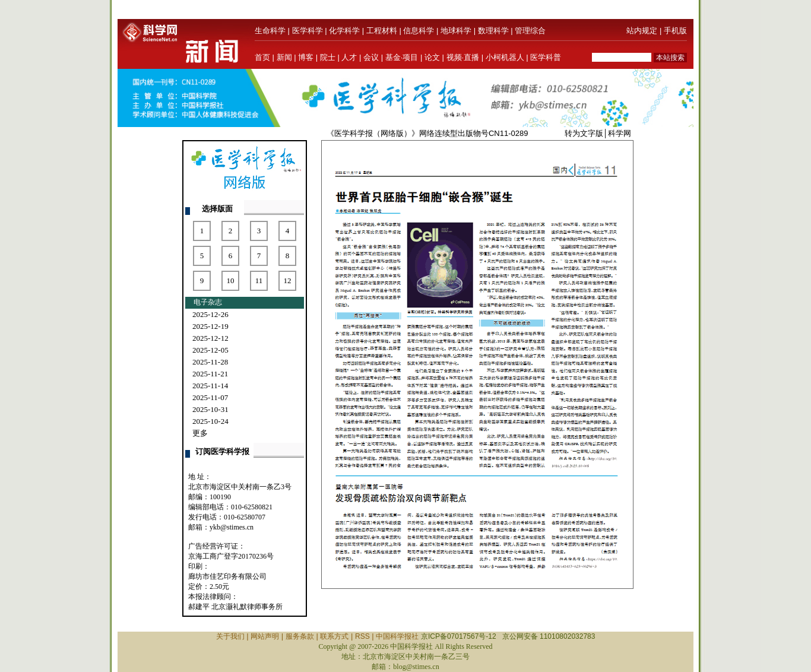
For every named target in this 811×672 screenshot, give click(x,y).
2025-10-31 (210, 409)
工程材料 (382, 31)
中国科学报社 (397, 636)
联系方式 (334, 636)
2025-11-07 (210, 397)
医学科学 (308, 31)
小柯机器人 (505, 57)
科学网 (620, 133)
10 (231, 280)
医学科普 (546, 57)
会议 (371, 57)
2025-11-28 (210, 362)
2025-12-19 (210, 326)
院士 (328, 57)
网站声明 (265, 636)
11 (259, 280)
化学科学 (344, 31)
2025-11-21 (210, 374)
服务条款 (300, 636)
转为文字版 (584, 133)
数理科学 (493, 31)
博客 (306, 57)
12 (288, 280)
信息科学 (419, 31)
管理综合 (530, 31)
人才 (349, 57)
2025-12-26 (210, 314)
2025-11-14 (210, 386)
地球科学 (456, 31)
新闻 (284, 57)
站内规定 (642, 31)
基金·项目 (402, 57)
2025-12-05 (210, 350)
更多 (200, 433)
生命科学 (270, 31)
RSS (362, 636)
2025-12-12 (210, 338)
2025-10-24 (210, 421)
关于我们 (230, 636)
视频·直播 (463, 57)
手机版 (675, 31)
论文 (432, 57)
